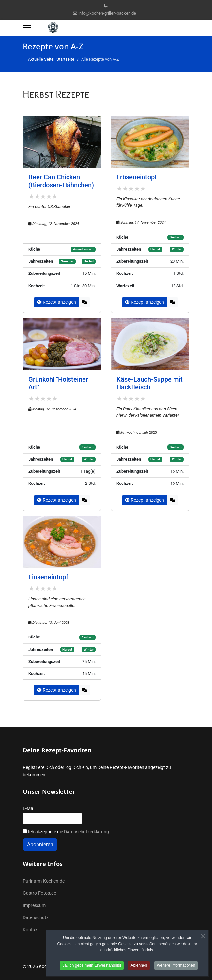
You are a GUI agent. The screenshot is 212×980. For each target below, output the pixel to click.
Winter (177, 249)
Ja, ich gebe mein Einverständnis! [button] (92, 967)
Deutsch (176, 237)
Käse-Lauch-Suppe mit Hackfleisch (150, 383)
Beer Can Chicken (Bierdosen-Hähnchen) (61, 181)
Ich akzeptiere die (66, 832)
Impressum (34, 905)
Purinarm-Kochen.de (44, 881)
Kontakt (31, 930)
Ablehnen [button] (139, 967)
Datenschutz (36, 917)
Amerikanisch (83, 249)
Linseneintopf (48, 577)
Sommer (67, 261)
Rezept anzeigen (56, 302)
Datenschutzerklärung (86, 832)
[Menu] (27, 28)
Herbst (89, 261)
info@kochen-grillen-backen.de (107, 13)
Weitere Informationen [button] (176, 967)
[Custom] (106, 6)
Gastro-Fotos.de (39, 893)
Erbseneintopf (137, 177)
